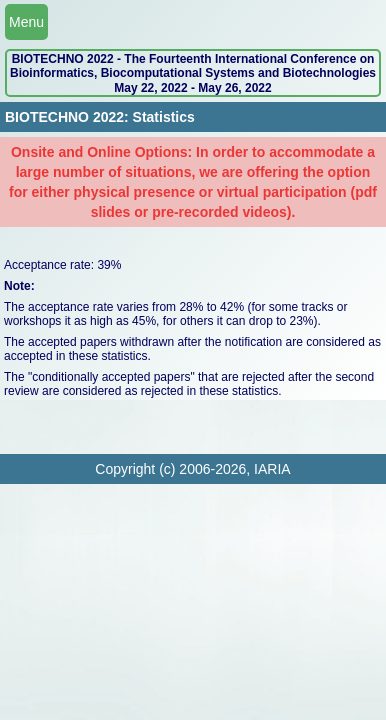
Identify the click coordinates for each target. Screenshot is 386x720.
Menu (26, 22)
